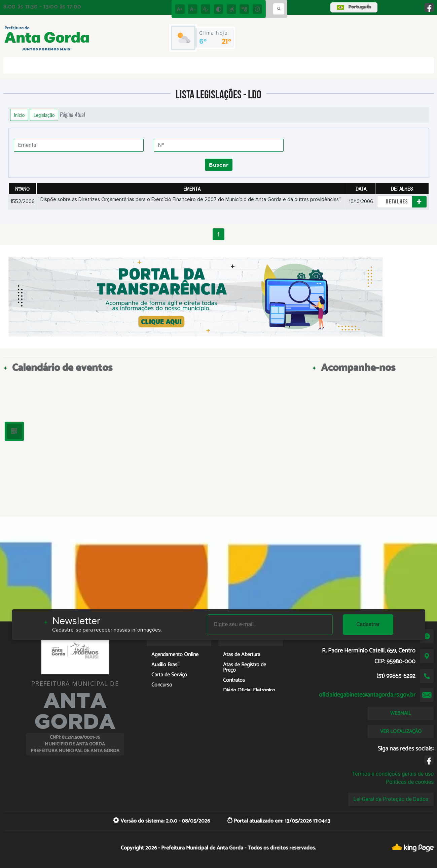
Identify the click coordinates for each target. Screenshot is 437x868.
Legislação (44, 115)
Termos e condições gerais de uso (393, 774)
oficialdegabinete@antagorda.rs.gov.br (367, 695)
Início (19, 115)
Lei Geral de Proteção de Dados (391, 799)
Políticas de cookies (410, 782)
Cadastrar (368, 624)
